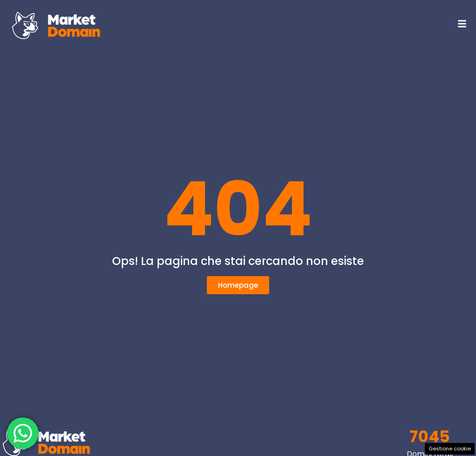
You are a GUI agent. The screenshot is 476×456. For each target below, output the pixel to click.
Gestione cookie (450, 449)
